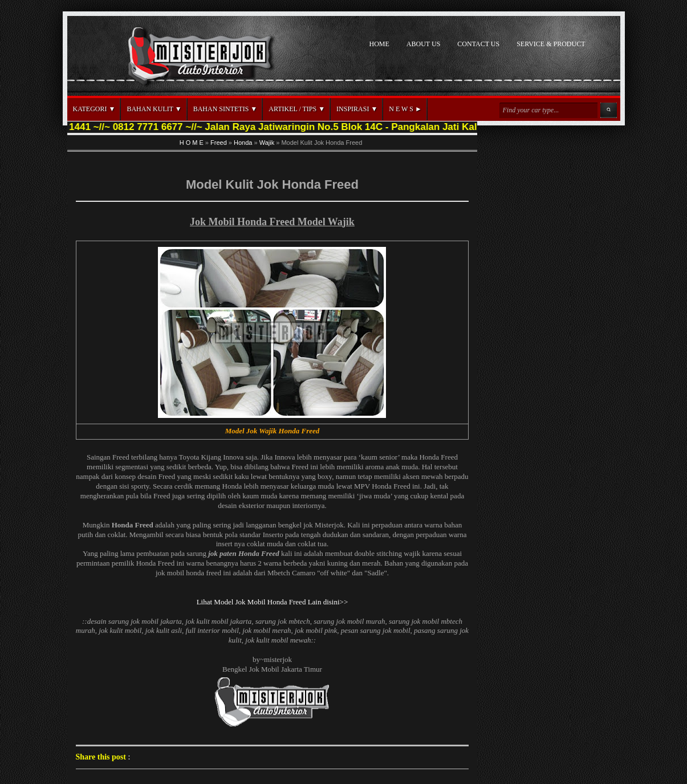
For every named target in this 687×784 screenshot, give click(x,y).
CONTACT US (478, 44)
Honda (243, 143)
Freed (219, 143)
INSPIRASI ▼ (357, 109)
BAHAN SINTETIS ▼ (225, 109)
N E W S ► (405, 109)
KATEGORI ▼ (94, 109)
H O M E (192, 143)
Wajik (267, 143)
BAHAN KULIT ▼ (154, 109)
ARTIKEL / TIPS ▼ (297, 109)
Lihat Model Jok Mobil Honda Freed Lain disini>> (273, 602)
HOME (379, 44)
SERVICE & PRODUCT (551, 44)
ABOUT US (423, 44)
